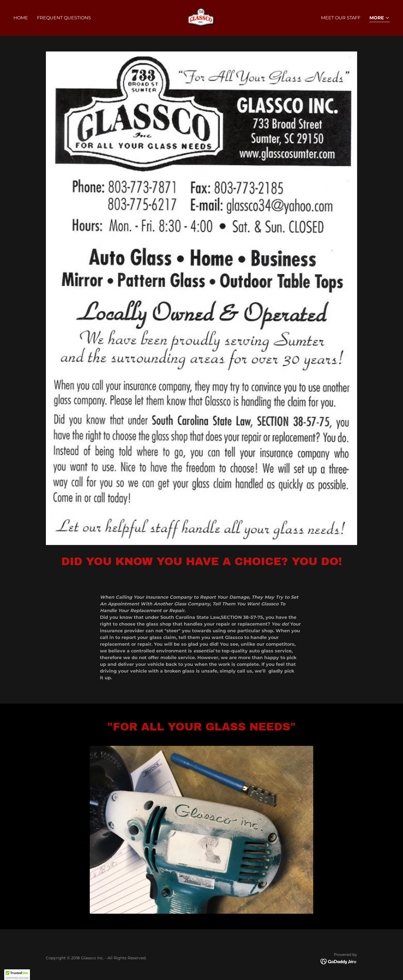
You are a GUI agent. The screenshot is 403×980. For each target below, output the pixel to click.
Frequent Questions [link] (64, 18)
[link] (201, 17)
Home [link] (21, 18)
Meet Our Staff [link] (341, 18)
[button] (379, 18)
